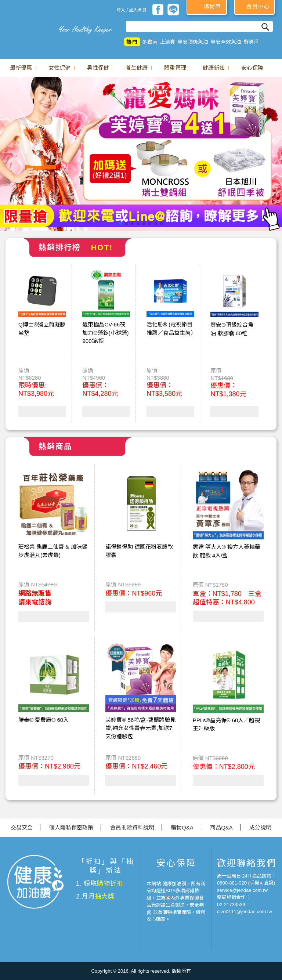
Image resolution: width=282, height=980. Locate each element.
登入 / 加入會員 (131, 10)
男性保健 (98, 68)
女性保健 (59, 68)
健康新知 (214, 68)
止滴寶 (167, 42)
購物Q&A (182, 827)
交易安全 (22, 827)
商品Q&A (221, 827)
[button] (120, 224)
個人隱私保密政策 (71, 827)
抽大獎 (105, 896)
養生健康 (137, 68)
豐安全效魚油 (226, 42)
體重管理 (175, 68)
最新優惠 (21, 68)
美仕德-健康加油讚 (28, 26)
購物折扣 (110, 884)
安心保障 (252, 68)
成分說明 (260, 827)
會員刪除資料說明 (132, 827)
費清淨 (251, 42)
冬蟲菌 (150, 42)
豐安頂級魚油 (193, 42)
